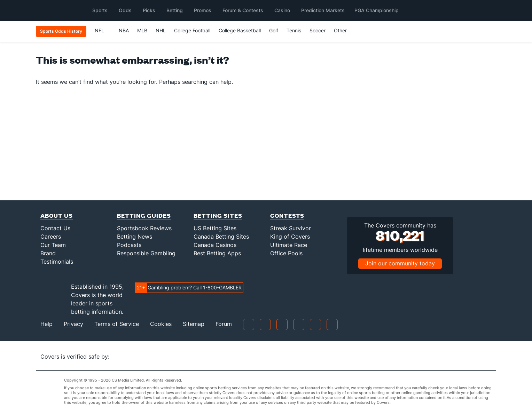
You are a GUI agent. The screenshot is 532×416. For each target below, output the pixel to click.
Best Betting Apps (217, 253)
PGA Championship (377, 10)
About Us (57, 215)
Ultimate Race (289, 245)
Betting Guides (144, 215)
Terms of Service (117, 324)
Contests (287, 215)
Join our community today (400, 263)
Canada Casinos (215, 245)
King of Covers (290, 237)
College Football (192, 30)
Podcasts (129, 245)
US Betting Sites (215, 228)
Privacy (73, 324)
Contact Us (55, 228)
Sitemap (194, 324)
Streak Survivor (291, 228)
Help (46, 324)
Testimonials (57, 262)
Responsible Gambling (146, 253)
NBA (124, 30)
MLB (142, 30)
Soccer (318, 30)
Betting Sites (218, 215)
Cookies (161, 324)
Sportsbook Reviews (144, 228)
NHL (161, 30)
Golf (274, 30)
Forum (224, 324)
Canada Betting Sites (221, 237)
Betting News (135, 237)
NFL (103, 30)
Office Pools (286, 253)
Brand (48, 253)
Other (343, 30)
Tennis (294, 30)
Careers (51, 237)
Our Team (53, 245)
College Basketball (240, 30)
